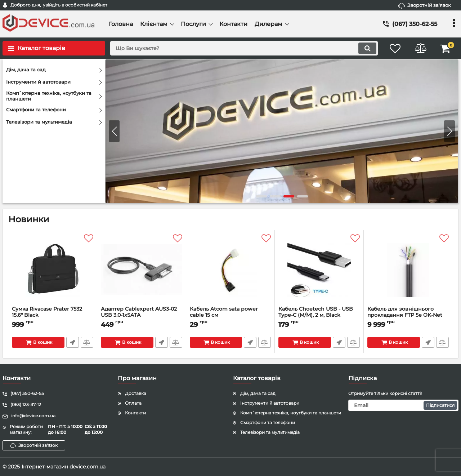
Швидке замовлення (73, 342)
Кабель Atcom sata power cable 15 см (230, 315)
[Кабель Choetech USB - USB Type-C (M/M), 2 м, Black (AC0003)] (319, 270)
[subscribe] (403, 405)
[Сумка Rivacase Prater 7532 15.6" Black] (53, 270)
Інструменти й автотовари (270, 403)
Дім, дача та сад (258, 393)
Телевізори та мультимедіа (270, 432)
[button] (449, 131)
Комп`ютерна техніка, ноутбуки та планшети (291, 413)
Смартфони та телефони (268, 422)
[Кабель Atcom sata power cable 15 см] (230, 270)
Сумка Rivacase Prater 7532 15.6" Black (53, 315)
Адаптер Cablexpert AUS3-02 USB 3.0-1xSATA (142, 315)
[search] (244, 48)
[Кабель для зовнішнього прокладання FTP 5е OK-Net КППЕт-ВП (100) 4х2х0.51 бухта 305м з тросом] (408, 270)
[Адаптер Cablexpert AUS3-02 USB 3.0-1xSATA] (142, 270)
